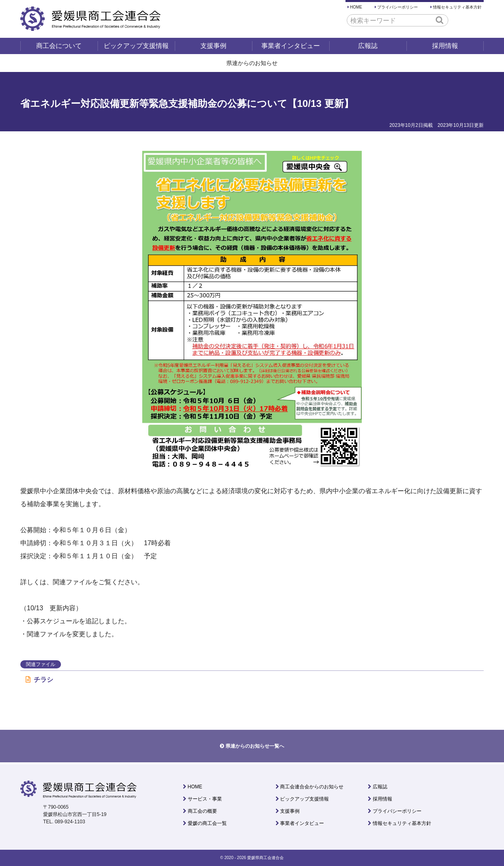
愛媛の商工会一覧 (207, 823)
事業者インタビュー (291, 46)
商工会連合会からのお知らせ (312, 787)
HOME (356, 7)
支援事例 (213, 46)
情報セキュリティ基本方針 (457, 7)
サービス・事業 (205, 799)
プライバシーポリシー (398, 7)
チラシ (39, 680)
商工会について (59, 46)
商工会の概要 (202, 811)
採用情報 (445, 46)
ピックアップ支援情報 (136, 46)
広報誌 (368, 46)
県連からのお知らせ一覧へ (255, 746)
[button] (440, 20)
